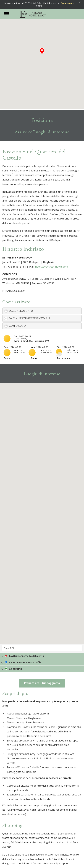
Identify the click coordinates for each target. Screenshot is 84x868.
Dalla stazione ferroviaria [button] (30, 318)
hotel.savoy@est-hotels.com (51, 267)
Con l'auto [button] (17, 326)
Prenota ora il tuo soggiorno (42, 683)
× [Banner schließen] (80, 2)
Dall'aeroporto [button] (21, 311)
